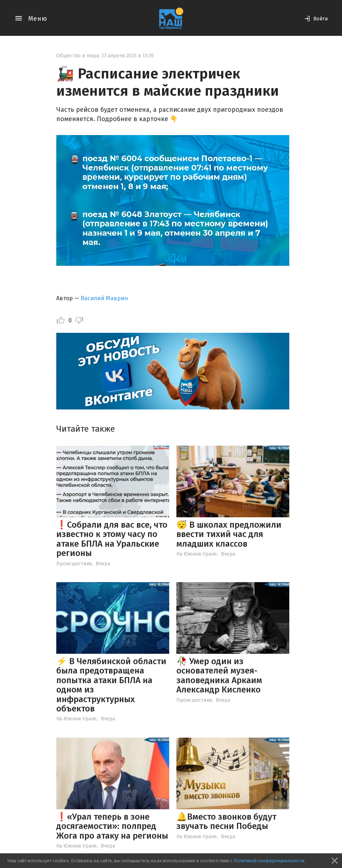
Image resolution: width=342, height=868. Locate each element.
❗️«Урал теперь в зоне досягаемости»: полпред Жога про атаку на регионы (112, 826)
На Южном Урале (197, 554)
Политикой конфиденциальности (269, 861)
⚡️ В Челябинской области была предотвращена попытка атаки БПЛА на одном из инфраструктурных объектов (111, 685)
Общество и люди (78, 56)
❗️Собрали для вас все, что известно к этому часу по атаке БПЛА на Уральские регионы (112, 539)
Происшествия (74, 564)
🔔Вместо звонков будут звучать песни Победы (226, 821)
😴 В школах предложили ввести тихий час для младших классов (229, 534)
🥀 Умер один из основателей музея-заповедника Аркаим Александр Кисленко (219, 675)
